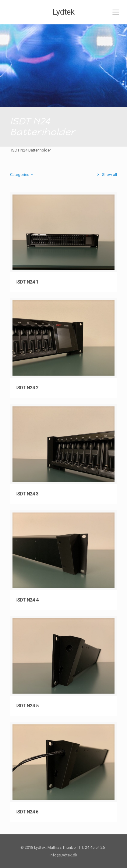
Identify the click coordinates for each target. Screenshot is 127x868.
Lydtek (64, 12)
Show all (106, 175)
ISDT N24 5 (27, 706)
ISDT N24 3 (27, 494)
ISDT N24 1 (27, 282)
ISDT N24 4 (27, 600)
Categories (22, 175)
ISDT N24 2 (27, 388)
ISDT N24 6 (27, 812)
